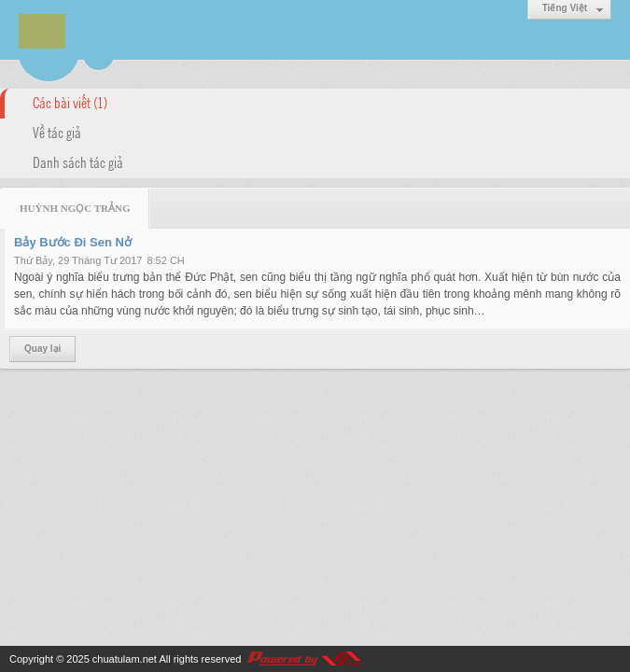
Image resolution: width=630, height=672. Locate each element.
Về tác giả (57, 132)
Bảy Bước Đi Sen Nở (73, 242)
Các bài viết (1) (70, 102)
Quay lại (42, 349)
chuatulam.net (125, 659)
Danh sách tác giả (78, 161)
